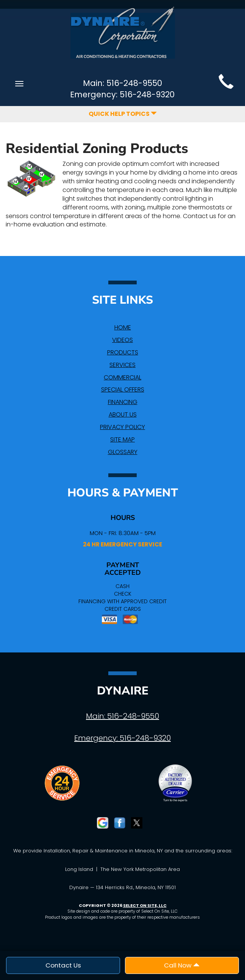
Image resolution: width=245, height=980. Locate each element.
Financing (123, 402)
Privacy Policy (122, 427)
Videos (122, 340)
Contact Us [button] (63, 965)
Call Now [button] (182, 965)
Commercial (122, 377)
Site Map (122, 439)
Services (122, 365)
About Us (123, 414)
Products (123, 352)
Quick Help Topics (123, 114)
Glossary (123, 452)
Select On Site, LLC (145, 905)
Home (123, 327)
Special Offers (123, 389)
